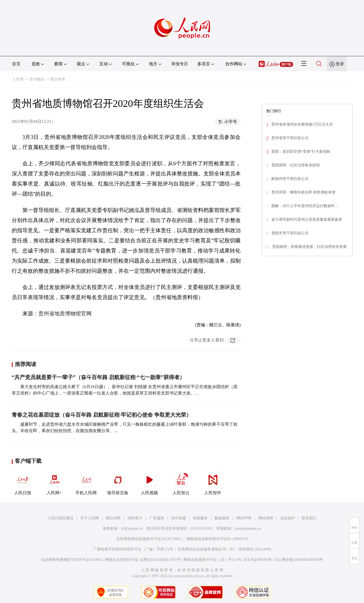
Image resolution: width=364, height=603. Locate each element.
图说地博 (58, 79)
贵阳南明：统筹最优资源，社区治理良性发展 (309, 247)
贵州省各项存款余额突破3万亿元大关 (302, 124)
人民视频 (149, 483)
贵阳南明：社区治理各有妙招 (296, 165)
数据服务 (222, 518)
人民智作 (213, 483)
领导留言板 (118, 483)
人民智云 (181, 483)
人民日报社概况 (60, 518)
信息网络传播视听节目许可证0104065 (72, 560)
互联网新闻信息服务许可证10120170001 (149, 539)
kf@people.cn (132, 528)
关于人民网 (89, 518)
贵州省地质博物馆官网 (65, 313)
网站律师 (266, 518)
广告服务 (157, 518)
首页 (16, 64)
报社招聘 (113, 518)
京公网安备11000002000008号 (299, 560)
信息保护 (288, 518)
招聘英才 (135, 518)
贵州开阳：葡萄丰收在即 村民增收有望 (304, 192)
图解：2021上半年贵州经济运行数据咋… (305, 206)
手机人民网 (86, 483)
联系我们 (309, 518)
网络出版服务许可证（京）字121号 (212, 560)
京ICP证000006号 (258, 560)
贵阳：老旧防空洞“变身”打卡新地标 (301, 152)
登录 (340, 64)
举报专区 (180, 64)
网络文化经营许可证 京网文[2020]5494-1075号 (143, 560)
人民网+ (54, 483)
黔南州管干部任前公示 (290, 179)
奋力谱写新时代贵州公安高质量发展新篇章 (307, 220)
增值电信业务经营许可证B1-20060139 (217, 539)
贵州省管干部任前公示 (290, 138)
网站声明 (244, 518)
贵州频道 (37, 79)
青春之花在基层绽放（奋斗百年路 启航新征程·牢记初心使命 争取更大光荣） (102, 415)
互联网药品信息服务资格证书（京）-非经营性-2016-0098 (224, 549)
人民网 (18, 79)
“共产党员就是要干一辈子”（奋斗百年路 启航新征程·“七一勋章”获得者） (98, 377)
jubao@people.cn (248, 528)
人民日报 (23, 483)
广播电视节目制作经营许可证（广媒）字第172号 (133, 549)
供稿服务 (200, 518)
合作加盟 (179, 518)
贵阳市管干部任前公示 (290, 233)
